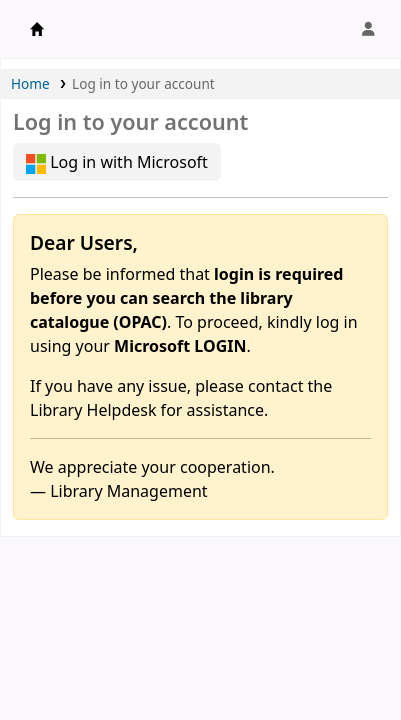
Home (30, 83)
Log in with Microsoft (117, 162)
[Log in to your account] (368, 29)
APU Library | (37, 29)
